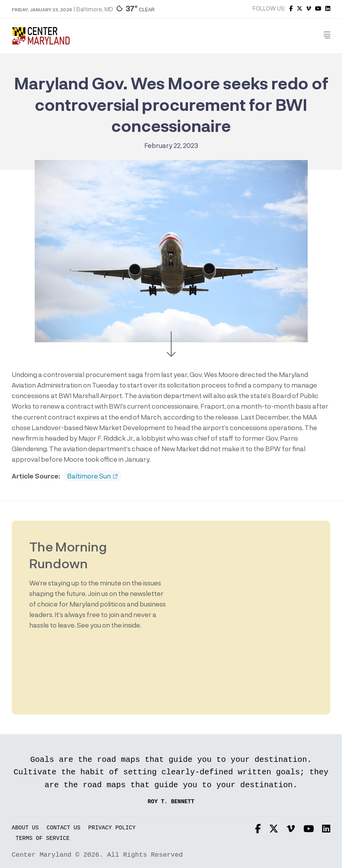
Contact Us (64, 828)
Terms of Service (43, 839)
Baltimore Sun (92, 476)
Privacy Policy (112, 828)
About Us (25, 828)
